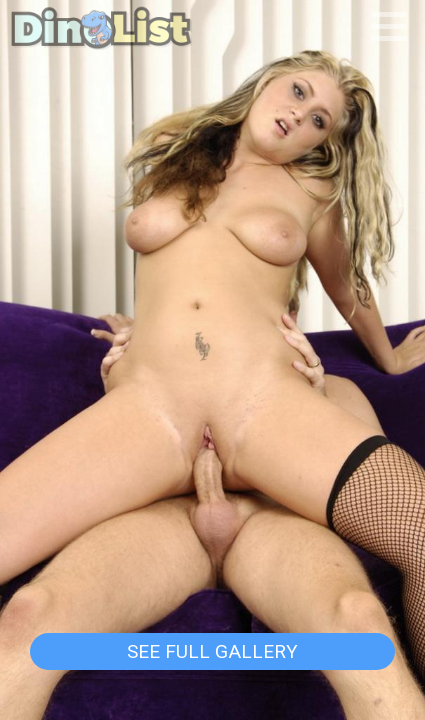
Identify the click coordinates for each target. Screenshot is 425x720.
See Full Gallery (212, 651)
